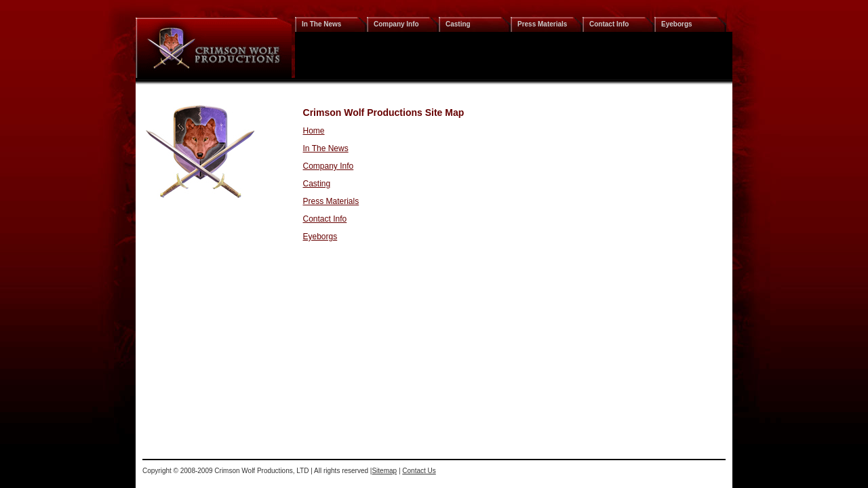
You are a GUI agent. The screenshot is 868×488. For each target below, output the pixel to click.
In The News (321, 24)
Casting (458, 24)
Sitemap (384, 471)
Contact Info (609, 24)
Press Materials (542, 24)
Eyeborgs (677, 24)
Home (314, 131)
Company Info (396, 24)
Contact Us (419, 471)
